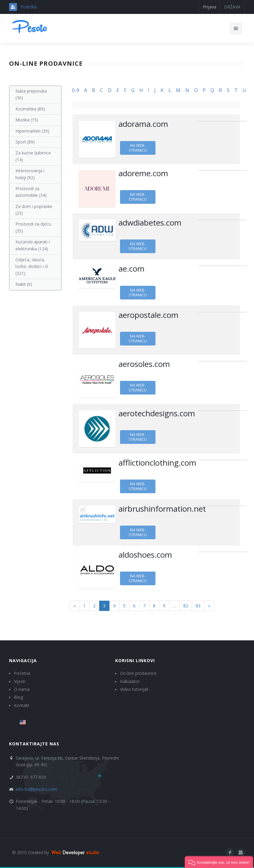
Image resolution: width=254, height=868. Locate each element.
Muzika (27, 120)
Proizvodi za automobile (31, 192)
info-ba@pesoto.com (36, 789)
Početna (22, 673)
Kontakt (22, 705)
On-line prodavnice (138, 673)
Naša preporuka (31, 94)
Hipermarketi (32, 131)
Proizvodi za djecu (33, 227)
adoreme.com (143, 173)
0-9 (76, 90)
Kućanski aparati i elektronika (33, 245)
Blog (18, 697)
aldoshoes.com (145, 555)
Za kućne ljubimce (33, 156)
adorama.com (143, 124)
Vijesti (20, 681)
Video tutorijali (134, 689)
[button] (219, 862)
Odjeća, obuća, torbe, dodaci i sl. (32, 266)
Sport (25, 142)
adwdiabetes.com (150, 223)
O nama (22, 689)
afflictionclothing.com (157, 463)
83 (198, 606)
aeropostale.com (148, 315)
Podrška (29, 7)
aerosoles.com (144, 364)
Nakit (24, 284)
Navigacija (23, 660)
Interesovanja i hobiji (30, 174)
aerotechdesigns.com (157, 413)
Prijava (210, 7)
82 (186, 606)
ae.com (132, 269)
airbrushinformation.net (162, 509)
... (174, 606)
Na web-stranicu (138, 148)
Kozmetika (30, 109)
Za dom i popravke (34, 210)
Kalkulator (130, 681)
